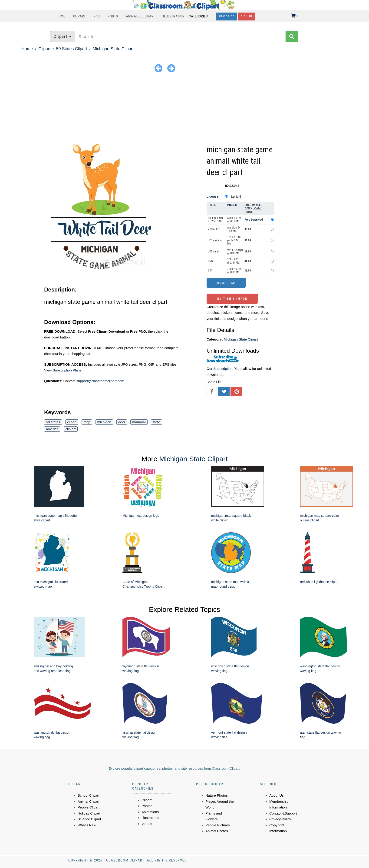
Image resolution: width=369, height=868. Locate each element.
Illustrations (150, 818)
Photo (113, 16)
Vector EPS (214, 229)
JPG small (214, 252)
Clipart (79, 16)
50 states (53, 422)
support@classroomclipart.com (100, 381)
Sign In (247, 16)
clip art (71, 429)
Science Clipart (89, 819)
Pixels (232, 205)
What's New (87, 825)
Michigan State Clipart (113, 49)
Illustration (174, 16)
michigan (104, 422)
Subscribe (227, 16)
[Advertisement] (184, 109)
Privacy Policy (280, 819)
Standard (236, 197)
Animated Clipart (141, 16)
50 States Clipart (71, 49)
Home (61, 16)
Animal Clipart (88, 801)
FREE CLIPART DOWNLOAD (216, 220)
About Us (277, 795)
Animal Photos (217, 831)
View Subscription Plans (63, 370)
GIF (210, 271)
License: (213, 196)
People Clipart (89, 807)
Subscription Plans (228, 369)
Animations (150, 812)
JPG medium (215, 240)
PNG (97, 16)
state (156, 422)
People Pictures (218, 825)
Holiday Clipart (89, 813)
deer (122, 422)
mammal (139, 422)
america (52, 429)
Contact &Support (283, 813)
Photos (147, 806)
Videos (147, 824)
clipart (72, 422)
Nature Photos (217, 795)
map (87, 422)
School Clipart (88, 795)
